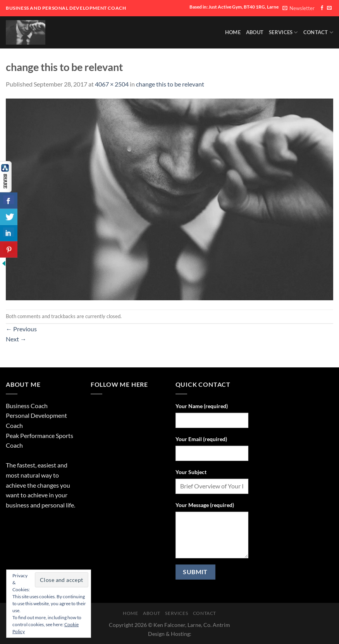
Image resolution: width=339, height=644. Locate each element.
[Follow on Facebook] (322, 8)
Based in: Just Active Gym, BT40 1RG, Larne (234, 7)
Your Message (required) (205, 505)
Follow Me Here (119, 384)
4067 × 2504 (112, 84)
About (255, 32)
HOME (233, 32)
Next (16, 339)
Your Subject (191, 472)
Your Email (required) (201, 439)
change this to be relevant (170, 84)
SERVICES (283, 32)
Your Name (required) (202, 406)
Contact (318, 32)
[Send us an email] (329, 8)
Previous (21, 329)
